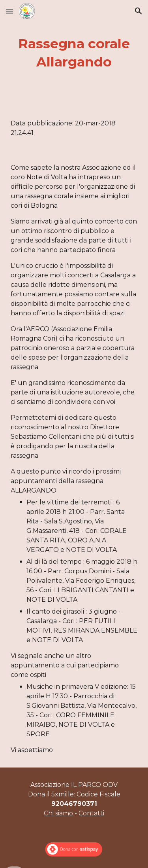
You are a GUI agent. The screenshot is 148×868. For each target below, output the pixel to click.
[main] (74, 53)
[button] (9, 11)
